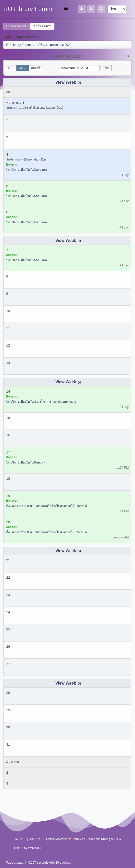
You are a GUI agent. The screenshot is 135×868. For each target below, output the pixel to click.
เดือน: (23, 68)
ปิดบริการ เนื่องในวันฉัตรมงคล (26, 170)
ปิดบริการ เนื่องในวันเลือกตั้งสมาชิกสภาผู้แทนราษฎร (41, 402)
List (11, 68)
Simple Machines (57, 839)
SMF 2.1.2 (20, 839)
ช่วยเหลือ (79, 839)
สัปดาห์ (35, 68)
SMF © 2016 (37, 839)
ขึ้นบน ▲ (116, 839)
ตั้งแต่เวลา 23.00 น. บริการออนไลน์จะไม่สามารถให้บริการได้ (47, 506)
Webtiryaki (34, 848)
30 (8, 92)
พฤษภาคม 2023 (68, 56)
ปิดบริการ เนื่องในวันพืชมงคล (26, 462)
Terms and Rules (98, 839)
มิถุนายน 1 (14, 762)
